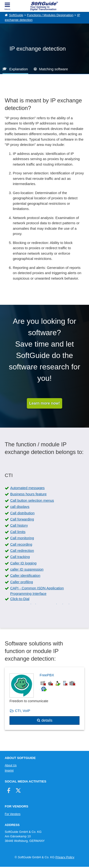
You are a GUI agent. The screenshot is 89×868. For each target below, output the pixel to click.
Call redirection (22, 551)
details (47, 720)
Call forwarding (22, 519)
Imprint (9, 771)
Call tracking (20, 557)
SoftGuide (16, 15)
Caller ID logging (23, 563)
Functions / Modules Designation (50, 15)
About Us (11, 765)
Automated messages (27, 488)
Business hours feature (28, 494)
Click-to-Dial (20, 599)
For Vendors (13, 814)
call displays (20, 507)
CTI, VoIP (23, 711)
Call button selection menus (32, 500)
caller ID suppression (27, 569)
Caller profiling (22, 582)
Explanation (19, 69)
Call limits (18, 532)
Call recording (21, 544)
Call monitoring (22, 538)
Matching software (54, 69)
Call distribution (22, 513)
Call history (19, 525)
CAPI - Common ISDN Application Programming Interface (37, 591)
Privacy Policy (65, 857)
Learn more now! (44, 403)
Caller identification (25, 575)
